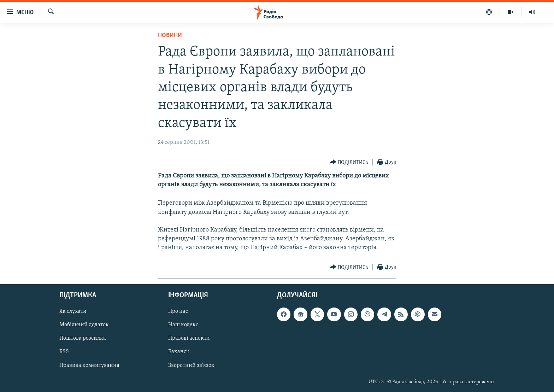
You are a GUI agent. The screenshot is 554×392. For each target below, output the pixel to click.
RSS (64, 352)
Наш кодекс (183, 325)
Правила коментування (89, 365)
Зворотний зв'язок (191, 365)
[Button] (349, 162)
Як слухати (73, 311)
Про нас (178, 311)
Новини (170, 36)
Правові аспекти (189, 338)
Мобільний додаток (84, 325)
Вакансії (179, 352)
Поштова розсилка (83, 338)
